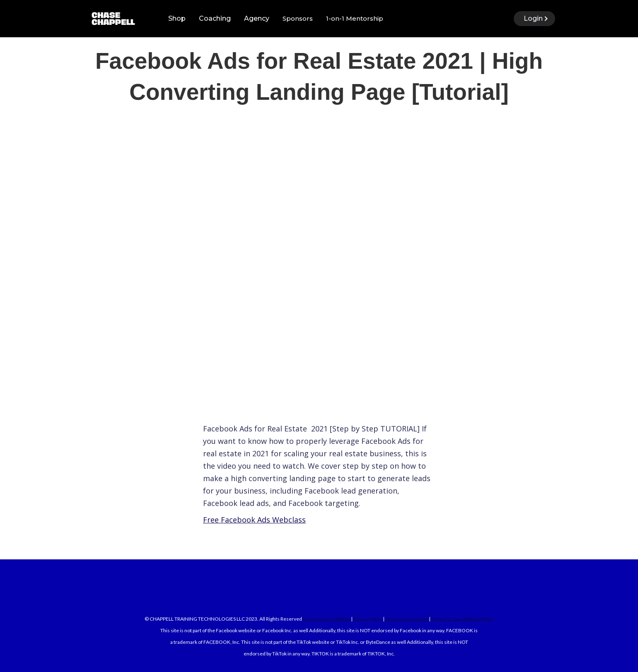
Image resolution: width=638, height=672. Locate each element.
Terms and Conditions (326, 619)
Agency (257, 18)
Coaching (215, 18)
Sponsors (298, 18)
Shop (177, 18)
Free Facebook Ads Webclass (254, 520)
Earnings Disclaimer (407, 619)
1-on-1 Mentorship (355, 18)
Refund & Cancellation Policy (462, 619)
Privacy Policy (368, 619)
